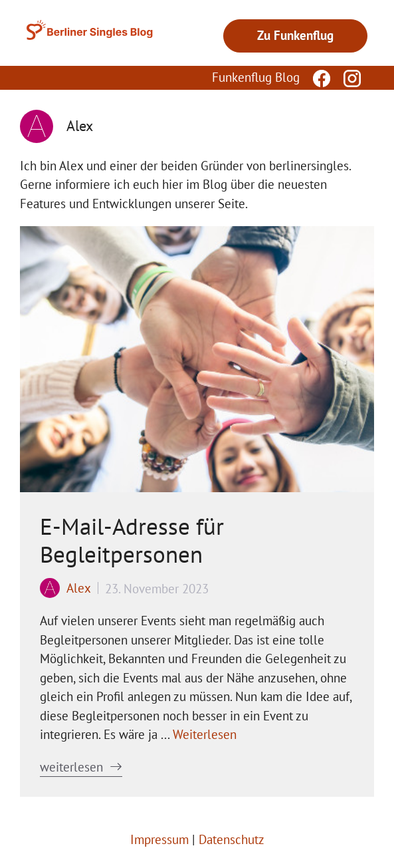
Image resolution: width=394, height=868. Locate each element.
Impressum (159, 839)
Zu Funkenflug (295, 35)
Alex (79, 588)
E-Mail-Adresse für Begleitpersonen (132, 540)
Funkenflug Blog (256, 77)
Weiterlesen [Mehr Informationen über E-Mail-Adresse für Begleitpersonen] (205, 734)
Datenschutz (232, 839)
